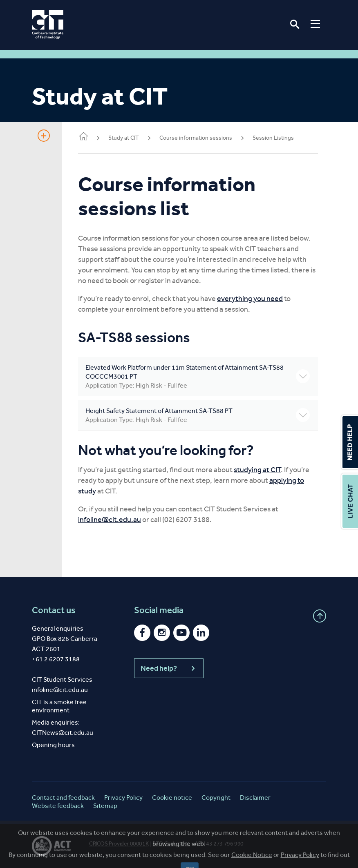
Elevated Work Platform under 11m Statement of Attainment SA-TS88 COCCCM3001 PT (198, 377)
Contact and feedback (63, 798)
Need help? (169, 668)
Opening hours (53, 745)
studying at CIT (257, 470)
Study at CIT (124, 138)
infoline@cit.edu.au (110, 520)
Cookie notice (172, 798)
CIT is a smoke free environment (59, 706)
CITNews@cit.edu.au (63, 733)
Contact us (54, 610)
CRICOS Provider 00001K (119, 844)
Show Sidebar (44, 136)
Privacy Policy (123, 798)
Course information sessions (196, 138)
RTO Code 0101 (171, 844)
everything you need (250, 299)
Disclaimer (255, 798)
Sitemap (105, 806)
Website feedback (58, 806)
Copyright (216, 798)
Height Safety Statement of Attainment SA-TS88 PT (198, 416)
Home (83, 137)
